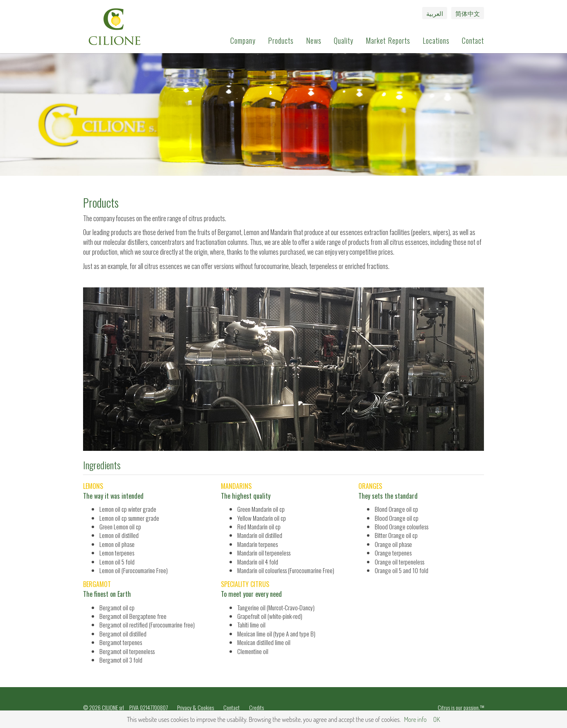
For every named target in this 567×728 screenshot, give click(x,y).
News (314, 40)
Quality (344, 40)
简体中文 (468, 13)
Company (243, 40)
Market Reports (388, 40)
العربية (435, 13)
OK (437, 719)
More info (415, 719)
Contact (473, 40)
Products (281, 40)
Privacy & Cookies (196, 707)
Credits (256, 707)
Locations (436, 40)
